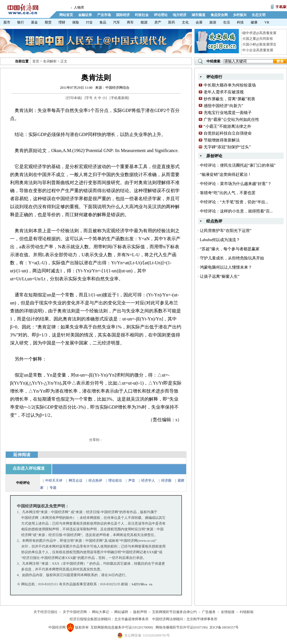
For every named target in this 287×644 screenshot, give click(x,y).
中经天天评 (54, 480)
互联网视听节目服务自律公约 (174, 612)
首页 (36, 61)
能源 (144, 22)
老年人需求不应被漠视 (224, 92)
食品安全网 (219, 15)
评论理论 (161, 15)
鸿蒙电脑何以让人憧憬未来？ (226, 267)
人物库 (79, 7)
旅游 (213, 22)
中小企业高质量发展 (258, 50)
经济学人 (148, 480)
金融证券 (85, 15)
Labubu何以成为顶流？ (220, 240)
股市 (7, 22)
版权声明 (140, 612)
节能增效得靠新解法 (222, 140)
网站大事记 (101, 612)
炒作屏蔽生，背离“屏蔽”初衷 (229, 99)
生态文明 (259, 15)
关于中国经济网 (75, 612)
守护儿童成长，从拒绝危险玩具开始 (232, 258)
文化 (185, 22)
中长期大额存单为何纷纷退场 (230, 85)
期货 (48, 22)
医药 (172, 22)
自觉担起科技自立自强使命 (228, 133)
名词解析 (50, 61)
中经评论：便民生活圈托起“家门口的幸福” (238, 165)
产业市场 (104, 15)
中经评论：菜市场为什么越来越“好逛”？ (236, 184)
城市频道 (198, 15)
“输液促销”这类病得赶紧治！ (226, 175)
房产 (158, 22)
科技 (240, 22)
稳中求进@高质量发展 (259, 33)
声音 (132, 480)
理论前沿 (116, 480)
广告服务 (209, 612)
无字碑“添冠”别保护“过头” (227, 147)
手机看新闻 (119, 98)
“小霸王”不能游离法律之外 (227, 126)
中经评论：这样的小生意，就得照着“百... (236, 211)
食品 (103, 22)
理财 (62, 22)
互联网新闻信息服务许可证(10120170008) (122, 627)
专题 (53, 488)
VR (267, 22)
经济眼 (166, 480)
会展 (199, 22)
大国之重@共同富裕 (258, 39)
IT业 (89, 22)
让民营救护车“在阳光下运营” (226, 231)
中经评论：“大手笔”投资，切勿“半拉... (234, 202)
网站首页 (66, 15)
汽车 (117, 22)
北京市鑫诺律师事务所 (131, 619)
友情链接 (228, 612)
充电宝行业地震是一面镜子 (228, 113)
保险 (76, 22)
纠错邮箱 (247, 612)
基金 (34, 22)
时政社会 (142, 15)
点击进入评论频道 (29, 468)
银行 (21, 22)
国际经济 (123, 15)
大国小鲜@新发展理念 (259, 44)
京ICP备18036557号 (224, 627)
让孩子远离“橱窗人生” (220, 276)
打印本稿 (74, 98)
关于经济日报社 (46, 612)
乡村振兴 (240, 15)
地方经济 (180, 15)
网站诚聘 (121, 612)
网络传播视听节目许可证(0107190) (182, 627)
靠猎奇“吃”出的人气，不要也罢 (228, 193)
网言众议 (76, 480)
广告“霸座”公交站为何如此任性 (231, 120)
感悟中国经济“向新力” (223, 106)
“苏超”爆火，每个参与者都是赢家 (230, 249)
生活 (227, 22)
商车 (130, 22)
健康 (254, 22)
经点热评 (96, 480)
